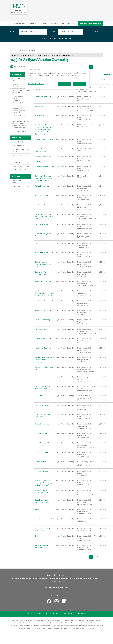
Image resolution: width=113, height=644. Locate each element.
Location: (52, 32)
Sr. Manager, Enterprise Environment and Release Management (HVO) (44, 178)
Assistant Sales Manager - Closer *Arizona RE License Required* (44, 159)
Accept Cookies (80, 84)
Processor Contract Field (43, 282)
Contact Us (29, 613)
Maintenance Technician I (43, 97)
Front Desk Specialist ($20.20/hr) (42, 529)
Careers (39, 613)
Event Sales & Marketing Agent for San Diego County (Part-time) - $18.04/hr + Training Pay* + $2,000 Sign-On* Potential (45, 129)
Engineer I (38, 396)
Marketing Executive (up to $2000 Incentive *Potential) (44, 360)
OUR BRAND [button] (20, 23)
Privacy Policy (67, 613)
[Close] (87, 67)
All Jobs (34, 50)
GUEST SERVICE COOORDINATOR (41, 492)
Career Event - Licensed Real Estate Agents (43, 387)
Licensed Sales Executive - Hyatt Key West (44, 150)
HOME (44, 23)
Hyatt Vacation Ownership (19, 50)
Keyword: (13, 32)
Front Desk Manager (42, 196)
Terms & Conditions (52, 613)
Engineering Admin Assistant (41, 547)
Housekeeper (40, 116)
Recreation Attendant (42, 186)
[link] (57, 51)
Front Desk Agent (41, 329)
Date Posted (105, 74)
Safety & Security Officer (43, 224)
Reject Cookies (65, 84)
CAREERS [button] (33, 23)
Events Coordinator (41, 471)
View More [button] (20, 131)
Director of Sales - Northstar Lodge (41, 273)
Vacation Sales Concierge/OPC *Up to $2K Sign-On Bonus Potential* (44, 293)
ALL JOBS (54, 23)
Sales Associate (41, 377)
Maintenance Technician (43, 205)
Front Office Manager (42, 405)
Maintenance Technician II (44, 339)
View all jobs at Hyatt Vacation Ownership (56, 38)
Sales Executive (40, 106)
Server (37, 509)
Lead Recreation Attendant (44, 519)
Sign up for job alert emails (22, 67)
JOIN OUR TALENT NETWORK (90, 23)
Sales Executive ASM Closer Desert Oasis (42, 501)
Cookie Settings (81, 613)
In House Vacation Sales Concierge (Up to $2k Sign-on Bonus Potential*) (44, 483)
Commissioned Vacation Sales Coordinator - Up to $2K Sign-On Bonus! (44, 217)
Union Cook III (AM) (41, 452)
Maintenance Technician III (44, 140)
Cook (37, 243)
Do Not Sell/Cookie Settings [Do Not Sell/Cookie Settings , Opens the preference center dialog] (36, 84)
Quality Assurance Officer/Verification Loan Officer (43, 264)
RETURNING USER (69, 23)
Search (95, 32)
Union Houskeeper (41, 433)
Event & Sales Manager (43, 320)
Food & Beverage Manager (44, 443)
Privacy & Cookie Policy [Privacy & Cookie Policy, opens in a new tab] (35, 79)
